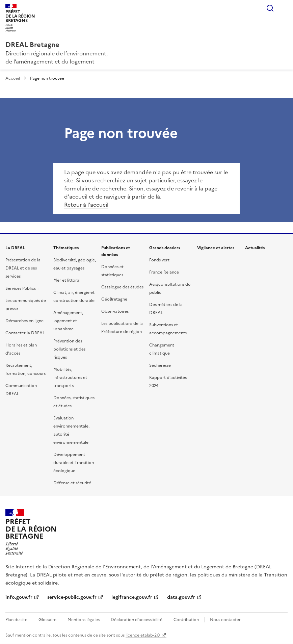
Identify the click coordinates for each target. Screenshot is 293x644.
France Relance (164, 272)
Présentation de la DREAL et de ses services (23, 268)
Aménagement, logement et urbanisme (68, 321)
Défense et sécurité (72, 483)
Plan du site (16, 620)
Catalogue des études (122, 287)
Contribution (186, 620)
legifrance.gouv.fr (132, 597)
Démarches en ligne (24, 321)
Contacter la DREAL (25, 333)
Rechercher (270, 8)
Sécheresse (160, 365)
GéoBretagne (114, 299)
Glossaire (47, 620)
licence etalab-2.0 (143, 635)
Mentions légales (84, 620)
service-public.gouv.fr (72, 597)
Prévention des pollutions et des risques (69, 349)
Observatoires (115, 311)
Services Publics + (22, 288)
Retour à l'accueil (86, 205)
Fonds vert (159, 260)
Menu (284, 8)
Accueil (13, 78)
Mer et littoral (67, 280)
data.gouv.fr (181, 597)
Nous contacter (225, 620)
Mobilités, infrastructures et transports (70, 378)
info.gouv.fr (19, 597)
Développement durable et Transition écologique (74, 463)
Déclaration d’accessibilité (137, 620)
